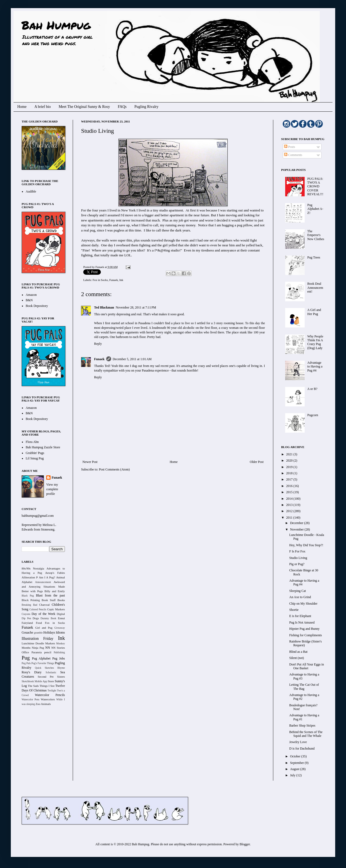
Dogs (36, 618)
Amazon (31, 295)
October (296, 756)
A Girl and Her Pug (314, 312)
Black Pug (28, 596)
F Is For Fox (297, 551)
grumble (38, 633)
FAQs (122, 107)
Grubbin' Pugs (35, 453)
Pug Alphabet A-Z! (315, 209)
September (297, 763)
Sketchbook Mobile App (34, 681)
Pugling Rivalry (146, 107)
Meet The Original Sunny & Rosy (84, 107)
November (297, 529)
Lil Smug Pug (35, 458)
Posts (290, 147)
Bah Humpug (56, 25)
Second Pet (46, 677)
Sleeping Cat (298, 591)
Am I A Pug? (47, 577)
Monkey (61, 643)
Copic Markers (56, 609)
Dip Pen (26, 618)
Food (39, 623)
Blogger (245, 844)
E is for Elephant (300, 616)
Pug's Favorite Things (43, 663)
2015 (290, 492)
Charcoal (44, 605)
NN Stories (58, 648)
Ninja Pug (38, 648)
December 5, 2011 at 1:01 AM (132, 359)
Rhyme (61, 668)
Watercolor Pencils (50, 695)
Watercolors (48, 699)
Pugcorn (313, 415)
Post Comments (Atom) (114, 469)
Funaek (100, 267)
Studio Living (298, 558)
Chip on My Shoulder (303, 604)
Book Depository (37, 306)
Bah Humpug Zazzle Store (43, 447)
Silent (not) (297, 658)
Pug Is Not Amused (302, 622)
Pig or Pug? (297, 564)
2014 (290, 499)
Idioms (60, 632)
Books (61, 600)
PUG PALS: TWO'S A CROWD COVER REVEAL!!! (315, 187)
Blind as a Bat (298, 652)
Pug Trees (314, 257)
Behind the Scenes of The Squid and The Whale (306, 734)
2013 (290, 505)
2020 (290, 460)
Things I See (47, 686)
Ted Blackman (104, 307)
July (293, 775)
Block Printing (31, 600)
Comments (293, 155)
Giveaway (60, 628)
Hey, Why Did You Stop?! (306, 545)
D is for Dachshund (302, 748)
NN (48, 648)
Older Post (257, 462)
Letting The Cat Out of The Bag (304, 687)
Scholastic (51, 672)
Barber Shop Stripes (302, 725)
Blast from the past (50, 595)
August (295, 769)
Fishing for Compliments (306, 635)
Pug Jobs (59, 658)
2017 (290, 479)
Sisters (61, 677)
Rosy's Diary (32, 672)
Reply (98, 344)
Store (51, 681)
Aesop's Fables (55, 573)
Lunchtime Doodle (33, 643)
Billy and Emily (55, 591)
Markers (50, 643)
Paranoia (37, 652)
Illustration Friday (38, 638)
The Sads (33, 686)
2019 (290, 467)
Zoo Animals (43, 704)
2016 (290, 486)
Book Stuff (49, 600)
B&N (29, 300)
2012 (290, 511)
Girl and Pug (44, 628)
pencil (48, 652)
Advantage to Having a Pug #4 (315, 367)
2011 (290, 518)
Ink (121, 280)
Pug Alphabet (41, 658)
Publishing (59, 652)
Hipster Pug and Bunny (304, 629)
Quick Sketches (44, 668)
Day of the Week (44, 614)
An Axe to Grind (300, 597)
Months (26, 648)
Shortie (294, 610)
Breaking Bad (29, 605)
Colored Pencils (38, 609)
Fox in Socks (100, 280)
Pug (26, 658)
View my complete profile (52, 489)
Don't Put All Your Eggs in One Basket (307, 666)
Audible (31, 191)
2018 (290, 473)
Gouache (27, 632)
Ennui (61, 618)
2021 (290, 454)
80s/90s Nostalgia (33, 568)
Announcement (43, 582)
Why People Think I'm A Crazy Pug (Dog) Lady (315, 342)
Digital (61, 614)
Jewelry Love (298, 742)
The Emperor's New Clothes (316, 235)
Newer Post (90, 462)
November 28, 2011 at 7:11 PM (136, 307)
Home (22, 107)
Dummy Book (48, 618)
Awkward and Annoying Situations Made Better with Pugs (43, 587)
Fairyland (27, 623)
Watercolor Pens (31, 699)
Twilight (52, 690)
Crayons (26, 614)
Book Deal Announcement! (315, 288)
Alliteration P (30, 577)
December (297, 523)
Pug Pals (26, 663)
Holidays (49, 632)
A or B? (312, 389)
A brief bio (43, 107)
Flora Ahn (32, 442)
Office (25, 652)
